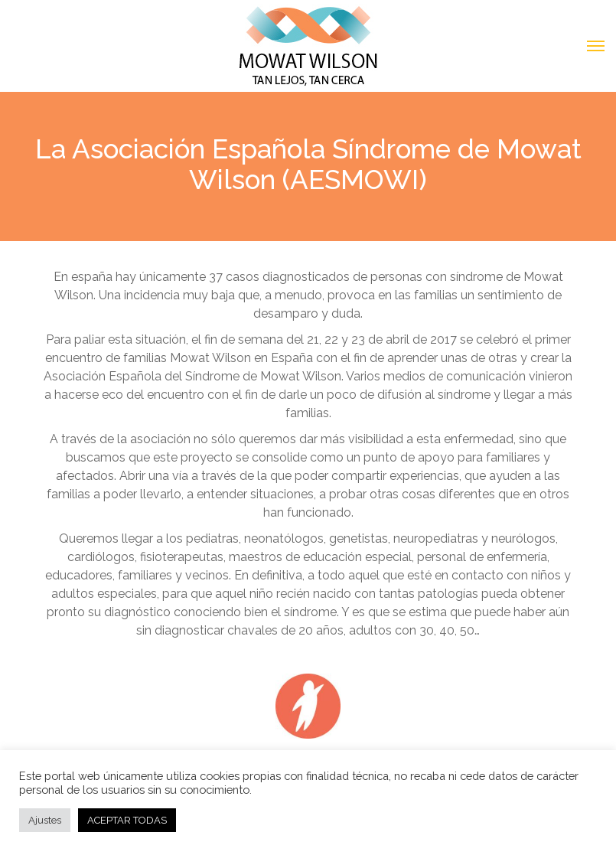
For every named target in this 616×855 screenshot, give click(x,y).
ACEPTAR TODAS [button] (127, 820)
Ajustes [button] (45, 820)
